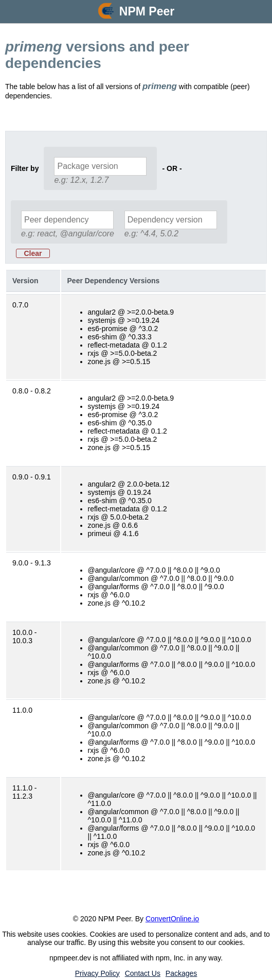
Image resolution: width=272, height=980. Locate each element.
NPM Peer (147, 11)
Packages (181, 973)
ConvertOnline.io (172, 919)
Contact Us (143, 973)
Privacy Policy (97, 973)
